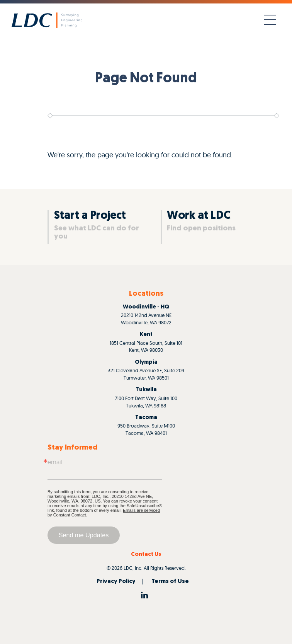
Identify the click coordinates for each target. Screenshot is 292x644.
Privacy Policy (116, 582)
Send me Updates (84, 535)
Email (55, 462)
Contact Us (146, 555)
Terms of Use (170, 582)
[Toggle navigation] (270, 20)
